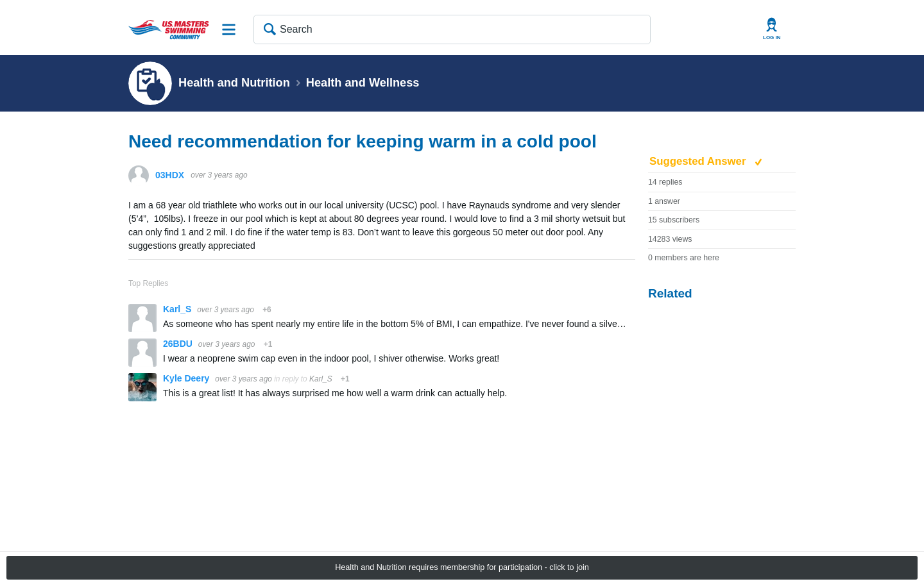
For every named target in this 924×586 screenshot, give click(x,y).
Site (229, 29)
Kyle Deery (187, 378)
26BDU (179, 344)
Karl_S (178, 309)
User (772, 29)
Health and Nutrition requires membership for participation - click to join (462, 567)
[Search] (452, 29)
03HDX (170, 175)
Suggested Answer (699, 161)
